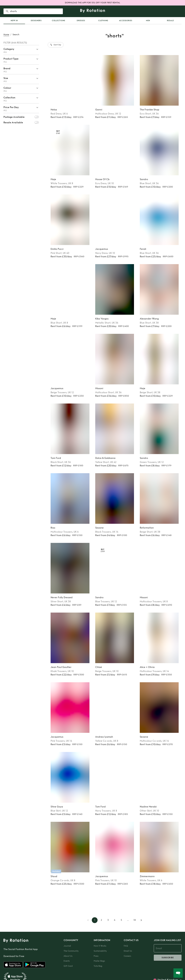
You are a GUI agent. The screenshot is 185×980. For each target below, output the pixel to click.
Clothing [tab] (103, 21)
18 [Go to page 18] (135, 920)
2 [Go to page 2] (101, 920)
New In (14, 21)
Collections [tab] (59, 21)
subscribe (168, 958)
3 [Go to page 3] (108, 920)
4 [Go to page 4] (115, 920)
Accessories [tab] (126, 21)
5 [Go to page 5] (121, 920)
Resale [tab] (170, 21)
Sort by (56, 45)
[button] (21, 50)
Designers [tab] (36, 21)
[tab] (14, 21)
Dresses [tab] (81, 21)
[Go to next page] (141, 920)
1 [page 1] (95, 920)
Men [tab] (148, 21)
